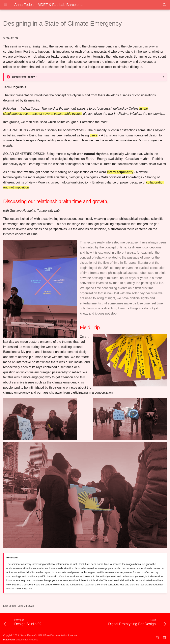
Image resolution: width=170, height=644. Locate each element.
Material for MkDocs (27, 640)
